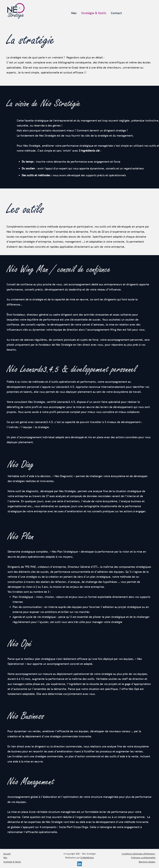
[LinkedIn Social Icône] (79, 864)
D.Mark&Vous (87, 858)
